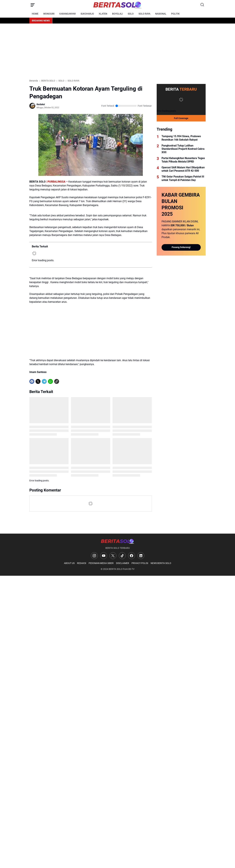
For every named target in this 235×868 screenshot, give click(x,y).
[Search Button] (202, 5)
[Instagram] (94, 556)
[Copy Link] (57, 381)
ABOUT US (69, 563)
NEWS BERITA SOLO (161, 563)
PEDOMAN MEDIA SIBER (101, 563)
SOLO (131, 14)
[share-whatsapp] (63, 381)
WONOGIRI (49, 14)
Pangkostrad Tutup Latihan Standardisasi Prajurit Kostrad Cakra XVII (183, 149)
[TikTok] (122, 556)
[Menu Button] (33, 5)
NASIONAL (161, 14)
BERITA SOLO (116, 569)
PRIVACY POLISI (140, 563)
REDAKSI (82, 563)
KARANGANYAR (68, 14)
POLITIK (175, 14)
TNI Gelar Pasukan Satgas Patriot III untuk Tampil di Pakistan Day (183, 178)
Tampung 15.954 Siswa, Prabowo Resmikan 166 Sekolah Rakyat (181, 138)
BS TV (131, 569)
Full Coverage (181, 118)
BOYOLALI (117, 14)
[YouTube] (104, 556)
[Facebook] (32, 381)
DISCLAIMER (123, 563)
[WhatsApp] (50, 381)
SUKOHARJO (87, 14)
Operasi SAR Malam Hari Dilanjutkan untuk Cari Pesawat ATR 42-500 (183, 169)
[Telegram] (44, 381)
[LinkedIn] (141, 556)
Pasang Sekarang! (181, 247)
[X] (38, 381)
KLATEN (103, 14)
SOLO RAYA (144, 14)
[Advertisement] (117, 51)
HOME (35, 14)
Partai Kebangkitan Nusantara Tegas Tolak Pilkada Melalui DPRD (183, 160)
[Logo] (117, 541)
